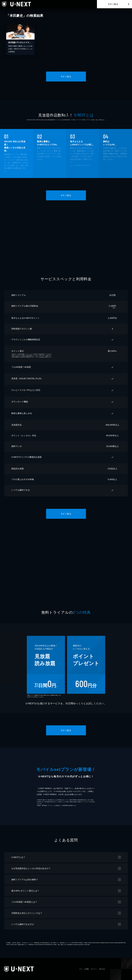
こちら (42, 357)
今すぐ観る (113, 4)
